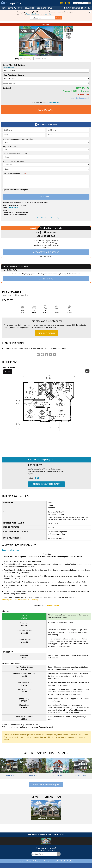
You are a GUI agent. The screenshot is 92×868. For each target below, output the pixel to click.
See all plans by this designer (46, 784)
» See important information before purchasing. (20, 600)
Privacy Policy (47, 14)
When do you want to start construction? (18, 139)
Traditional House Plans (20, 295)
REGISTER (76, 8)
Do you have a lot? (10, 146)
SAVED (67, 8)
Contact (70, 861)
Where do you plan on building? (15, 161)
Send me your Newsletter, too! (17, 190)
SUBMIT (59, 18)
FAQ (56, 861)
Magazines (48, 861)
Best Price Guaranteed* (80, 98)
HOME (4, 8)
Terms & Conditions (33, 14)
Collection (30, 8)
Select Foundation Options (13, 75)
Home (4, 295)
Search (21, 861)
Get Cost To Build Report (46, 252)
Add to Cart (46, 110)
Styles (29, 861)
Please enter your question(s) (14, 173)
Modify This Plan (46, 333)
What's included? (8, 67)
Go (89, 3)
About (62, 861)
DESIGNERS (42, 8)
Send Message (46, 197)
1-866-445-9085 (54, 102)
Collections (38, 861)
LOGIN (84, 8)
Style (21, 8)
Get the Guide (46, 279)
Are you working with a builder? (15, 154)
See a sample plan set (11, 550)
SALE (50, 8)
